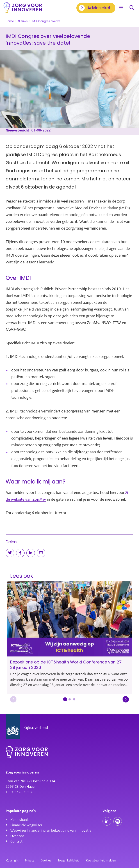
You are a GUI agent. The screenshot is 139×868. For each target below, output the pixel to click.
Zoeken (132, 8)
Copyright (12, 860)
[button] (13, 699)
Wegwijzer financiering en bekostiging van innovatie (51, 831)
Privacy (30, 860)
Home (10, 21)
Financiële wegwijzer (26, 825)
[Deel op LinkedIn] (31, 553)
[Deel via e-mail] (41, 553)
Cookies (46, 860)
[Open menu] (121, 8)
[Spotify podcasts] (118, 821)
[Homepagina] (23, 8)
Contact (16, 841)
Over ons (17, 836)
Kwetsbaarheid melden (101, 860)
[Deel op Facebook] (20, 553)
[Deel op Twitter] (10, 553)
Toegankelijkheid (68, 860)
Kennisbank (19, 820)
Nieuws (23, 21)
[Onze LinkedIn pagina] (107, 821)
